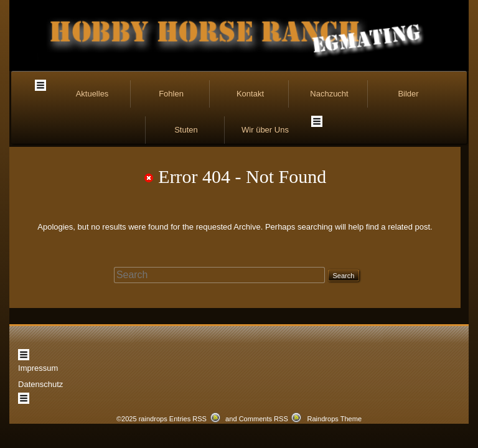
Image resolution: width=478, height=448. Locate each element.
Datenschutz (40, 331)
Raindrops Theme (334, 381)
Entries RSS (188, 381)
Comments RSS (264, 381)
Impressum (38, 315)
